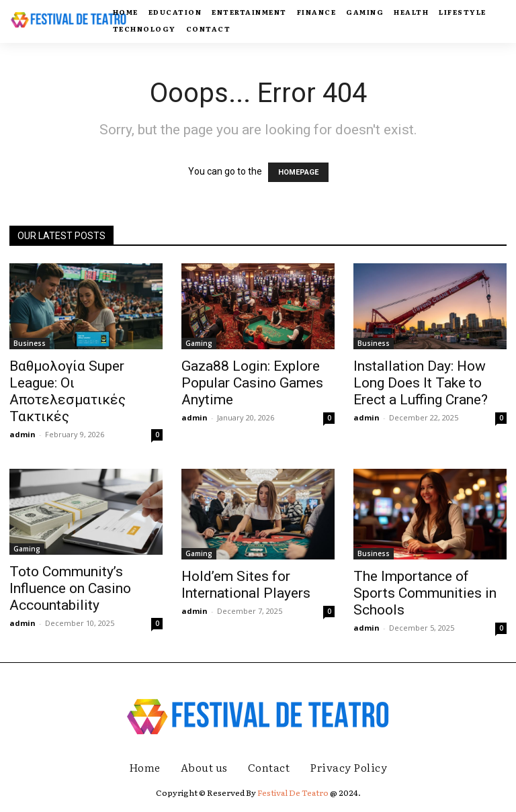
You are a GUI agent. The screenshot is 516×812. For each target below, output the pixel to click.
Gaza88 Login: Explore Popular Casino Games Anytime (252, 383)
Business (30, 343)
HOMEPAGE (298, 172)
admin (23, 434)
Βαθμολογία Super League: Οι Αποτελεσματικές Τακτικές (68, 391)
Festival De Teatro (293, 793)
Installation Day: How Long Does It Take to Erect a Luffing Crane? (421, 383)
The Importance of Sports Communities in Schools (425, 593)
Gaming (199, 343)
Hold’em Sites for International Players (246, 585)
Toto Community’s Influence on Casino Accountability (70, 588)
